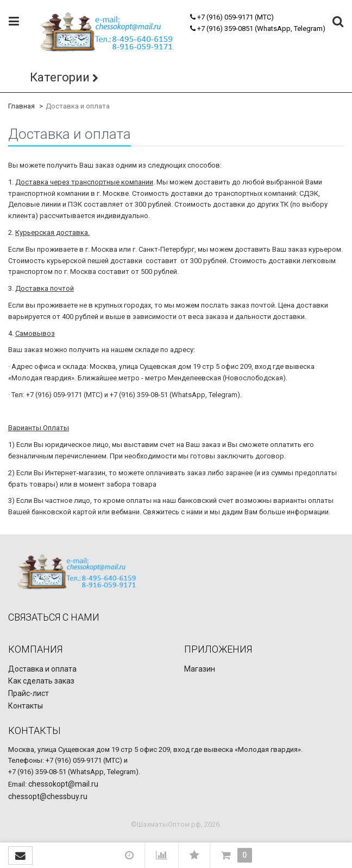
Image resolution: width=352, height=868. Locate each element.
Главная (21, 106)
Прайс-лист (29, 693)
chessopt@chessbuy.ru (48, 796)
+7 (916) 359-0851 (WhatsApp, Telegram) (258, 28)
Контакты (26, 706)
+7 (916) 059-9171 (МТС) (232, 17)
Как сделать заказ (41, 681)
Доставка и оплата (42, 669)
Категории (60, 77)
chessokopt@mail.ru (63, 784)
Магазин (200, 669)
